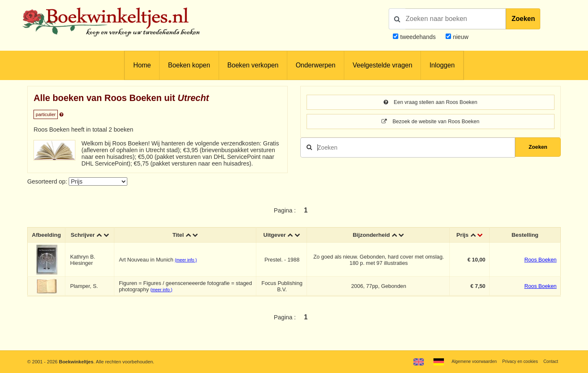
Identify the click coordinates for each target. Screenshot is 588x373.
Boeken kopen (189, 65)
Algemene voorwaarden (465, 361)
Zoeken (523, 19)
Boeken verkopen (253, 65)
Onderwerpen (316, 65)
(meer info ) (188, 268)
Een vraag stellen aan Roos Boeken (431, 103)
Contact (550, 361)
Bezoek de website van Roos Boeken (431, 123)
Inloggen (442, 65)
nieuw (460, 37)
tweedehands (418, 37)
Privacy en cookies (516, 361)
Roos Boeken (540, 267)
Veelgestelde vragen (382, 65)
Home (142, 65)
